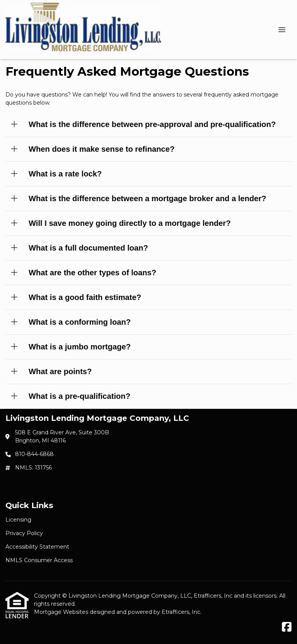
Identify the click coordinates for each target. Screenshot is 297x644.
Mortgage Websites (62, 612)
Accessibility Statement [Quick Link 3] (37, 547)
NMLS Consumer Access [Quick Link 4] (39, 560)
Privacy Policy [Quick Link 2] (24, 533)
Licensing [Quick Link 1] (18, 520)
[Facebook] (287, 627)
